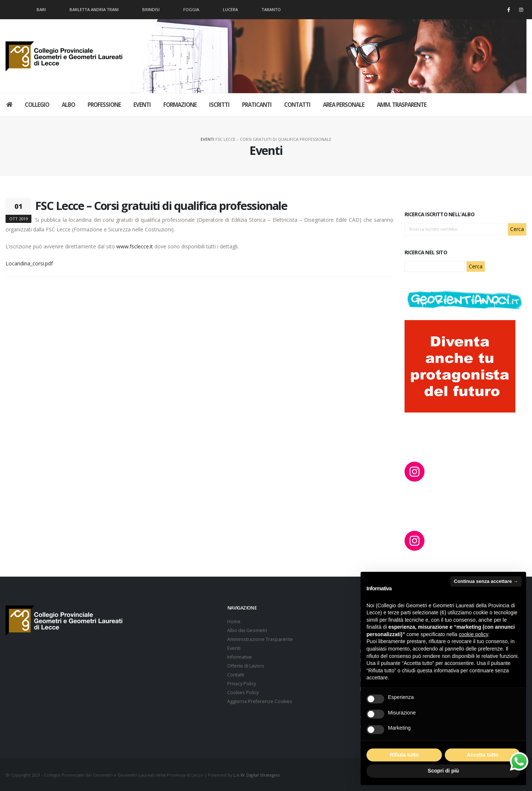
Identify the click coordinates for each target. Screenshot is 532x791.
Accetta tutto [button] (482, 755)
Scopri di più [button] (444, 771)
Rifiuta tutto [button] (404, 755)
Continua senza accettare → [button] (486, 581)
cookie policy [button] (473, 634)
